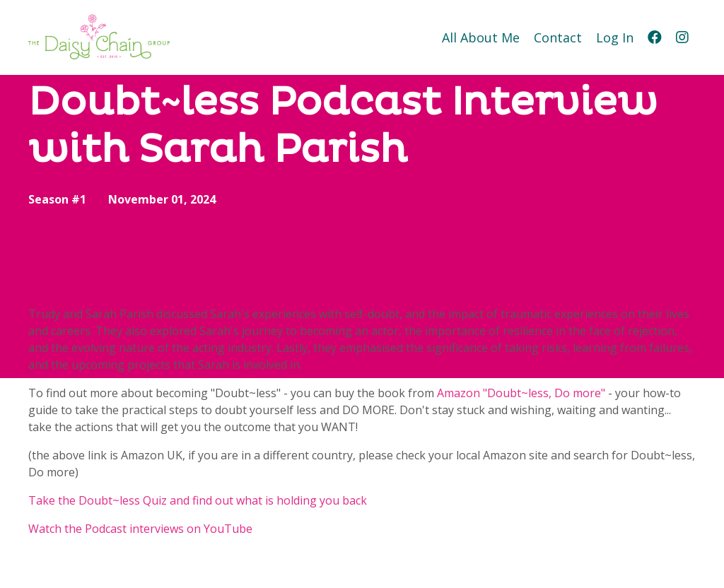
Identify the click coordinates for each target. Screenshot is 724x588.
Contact (558, 37)
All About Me (481, 37)
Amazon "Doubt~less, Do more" (521, 393)
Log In (615, 37)
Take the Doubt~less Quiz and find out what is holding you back (198, 500)
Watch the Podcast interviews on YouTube (140, 529)
